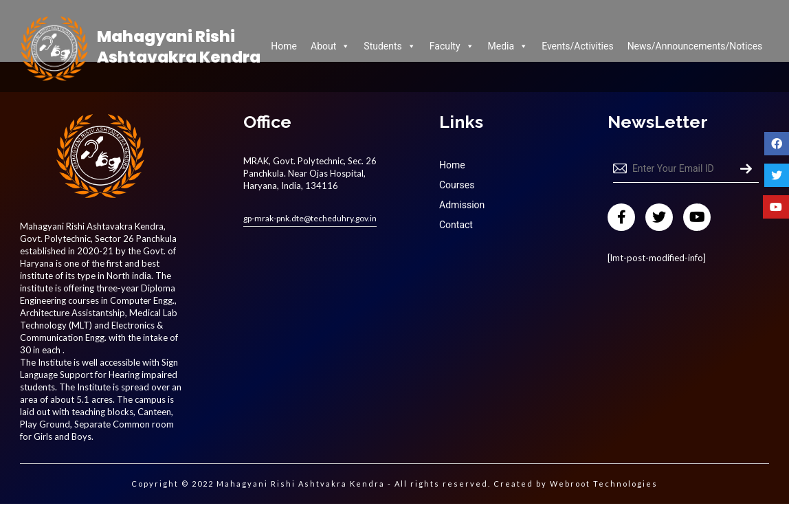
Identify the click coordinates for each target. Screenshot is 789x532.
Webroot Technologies (604, 484)
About (330, 46)
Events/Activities (577, 46)
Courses (457, 185)
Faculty (452, 46)
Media (508, 46)
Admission (462, 205)
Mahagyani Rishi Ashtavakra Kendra (179, 47)
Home (284, 46)
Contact (456, 225)
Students (389, 46)
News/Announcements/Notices (695, 46)
